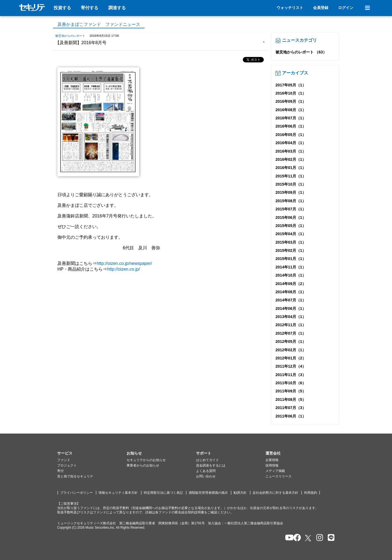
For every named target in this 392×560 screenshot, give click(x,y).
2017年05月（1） (291, 85)
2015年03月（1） (291, 242)
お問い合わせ (206, 476)
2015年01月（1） (291, 259)
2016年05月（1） (291, 135)
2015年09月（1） (291, 192)
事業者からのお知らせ (143, 465)
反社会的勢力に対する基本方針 (275, 493)
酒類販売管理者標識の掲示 (208, 493)
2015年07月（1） (291, 209)
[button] (92, 453)
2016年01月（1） (291, 168)
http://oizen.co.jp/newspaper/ (124, 263)
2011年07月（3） (291, 408)
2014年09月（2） (291, 284)
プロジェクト (67, 465)
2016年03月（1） (291, 151)
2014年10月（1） (291, 275)
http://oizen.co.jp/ (123, 269)
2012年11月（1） (291, 325)
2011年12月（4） (291, 366)
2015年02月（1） (291, 250)
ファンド (64, 460)
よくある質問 (206, 471)
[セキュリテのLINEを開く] (330, 538)
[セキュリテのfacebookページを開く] (295, 538)
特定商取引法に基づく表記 (163, 493)
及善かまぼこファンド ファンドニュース (99, 24)
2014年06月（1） (291, 308)
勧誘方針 (240, 493)
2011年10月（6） (291, 383)
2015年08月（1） (291, 201)
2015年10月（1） (291, 184)
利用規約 (311, 493)
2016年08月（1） (291, 110)
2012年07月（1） (291, 333)
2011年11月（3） (291, 375)
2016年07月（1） (291, 118)
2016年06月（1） (291, 126)
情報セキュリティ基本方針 (118, 493)
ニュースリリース (278, 476)
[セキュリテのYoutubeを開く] (287, 538)
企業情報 (272, 460)
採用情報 (272, 465)
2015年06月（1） (291, 217)
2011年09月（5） (291, 391)
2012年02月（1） (291, 350)
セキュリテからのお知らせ (146, 460)
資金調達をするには (211, 465)
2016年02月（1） (291, 159)
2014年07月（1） (291, 300)
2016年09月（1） (291, 101)
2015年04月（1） (291, 234)
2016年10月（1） (291, 93)
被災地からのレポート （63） (301, 52)
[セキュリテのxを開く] (308, 538)
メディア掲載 (275, 471)
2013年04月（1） (291, 317)
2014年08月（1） (291, 292)
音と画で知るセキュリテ (75, 476)
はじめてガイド (207, 460)
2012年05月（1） (291, 341)
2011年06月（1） (291, 416)
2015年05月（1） (291, 226)
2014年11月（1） (291, 267)
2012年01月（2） (291, 358)
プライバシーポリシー (76, 493)
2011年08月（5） (291, 399)
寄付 (60, 471)
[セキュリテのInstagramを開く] (318, 538)
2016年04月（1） (291, 143)
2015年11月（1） (291, 176)
